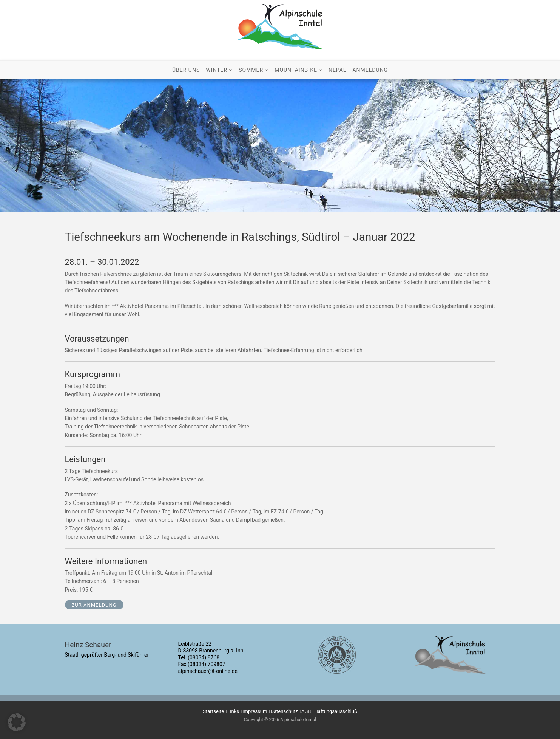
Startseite (213, 711)
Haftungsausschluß (336, 711)
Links (233, 711)
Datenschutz (284, 711)
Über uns (186, 70)
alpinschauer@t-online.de (208, 671)
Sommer (251, 70)
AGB (306, 711)
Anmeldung (370, 70)
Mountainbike (296, 70)
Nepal (338, 70)
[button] (17, 722)
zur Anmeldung (94, 605)
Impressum (255, 711)
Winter (217, 70)
